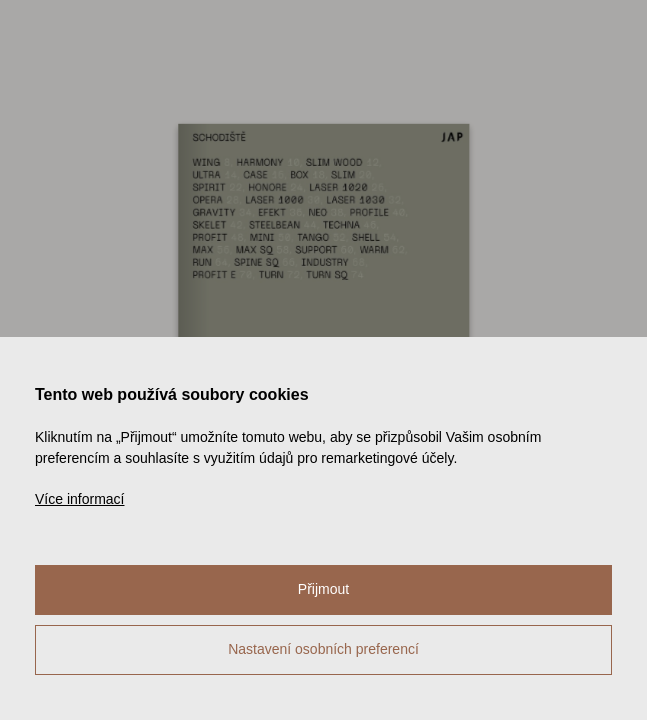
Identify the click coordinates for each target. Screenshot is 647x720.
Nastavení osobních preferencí (323, 649)
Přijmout (323, 589)
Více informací (79, 499)
